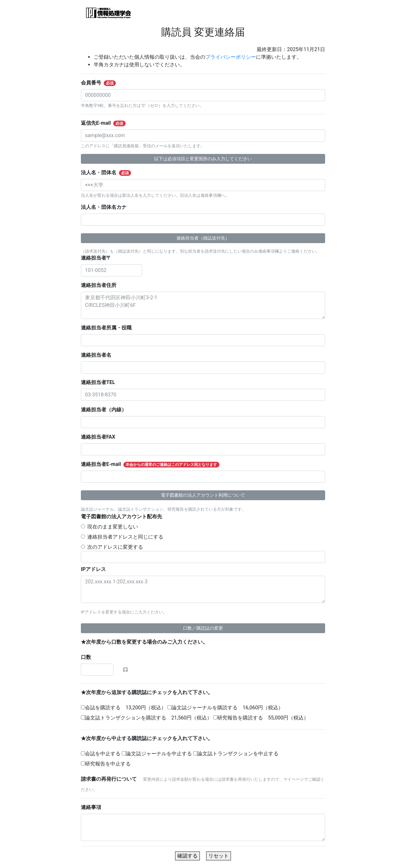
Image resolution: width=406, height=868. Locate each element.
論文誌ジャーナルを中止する (157, 754)
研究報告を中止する (106, 764)
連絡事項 (94, 807)
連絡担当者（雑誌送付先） (203, 238)
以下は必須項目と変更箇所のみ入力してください (203, 159)
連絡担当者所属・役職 (109, 328)
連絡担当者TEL (101, 382)
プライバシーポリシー (231, 57)
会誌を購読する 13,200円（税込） (124, 708)
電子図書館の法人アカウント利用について (203, 495)
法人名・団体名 (110, 173)
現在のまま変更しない (113, 527)
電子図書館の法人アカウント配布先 (124, 517)
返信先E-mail (107, 123)
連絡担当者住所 (101, 285)
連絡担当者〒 (99, 258)
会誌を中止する (101, 754)
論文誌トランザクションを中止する (236, 754)
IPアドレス (96, 569)
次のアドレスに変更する (115, 547)
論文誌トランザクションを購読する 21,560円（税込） (146, 718)
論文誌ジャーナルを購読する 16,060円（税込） (225, 708)
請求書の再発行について (111, 779)
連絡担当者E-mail (154, 464)
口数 (88, 657)
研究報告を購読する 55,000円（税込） (261, 718)
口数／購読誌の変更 (203, 628)
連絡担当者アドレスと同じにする (125, 537)
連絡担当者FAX (101, 437)
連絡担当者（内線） (106, 410)
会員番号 (102, 83)
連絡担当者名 (99, 355)
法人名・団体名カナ (106, 207)
